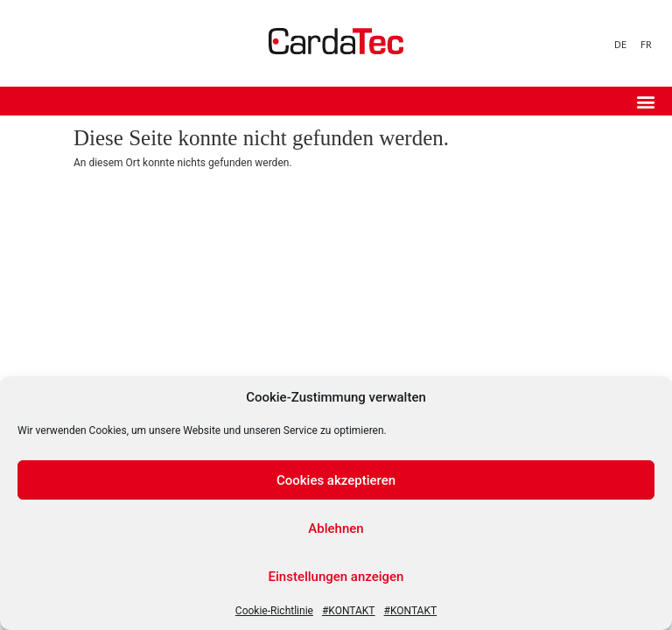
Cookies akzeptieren (336, 480)
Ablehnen (336, 528)
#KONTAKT (349, 611)
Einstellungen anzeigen (336, 577)
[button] (645, 101)
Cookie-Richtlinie (274, 611)
